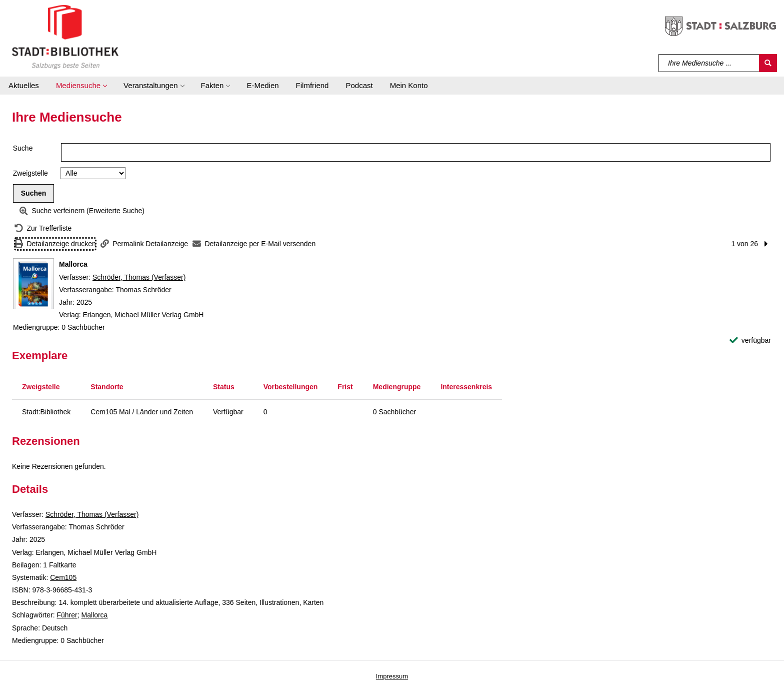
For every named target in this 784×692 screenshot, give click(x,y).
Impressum (392, 676)
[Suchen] (768, 63)
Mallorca (95, 615)
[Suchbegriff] (709, 63)
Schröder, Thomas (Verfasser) (139, 277)
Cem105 (63, 577)
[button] (81, 86)
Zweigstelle (30, 173)
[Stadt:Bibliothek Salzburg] (65, 37)
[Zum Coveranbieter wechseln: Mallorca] (33, 284)
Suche (23, 148)
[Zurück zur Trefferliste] (43, 228)
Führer (67, 615)
